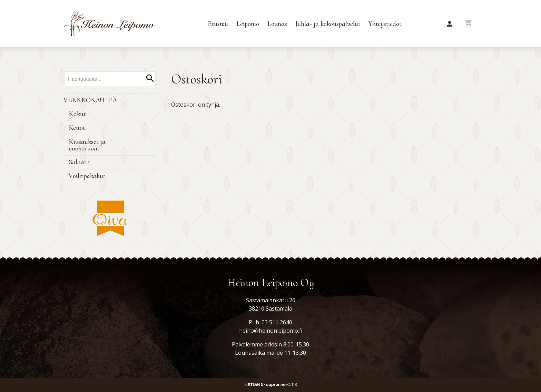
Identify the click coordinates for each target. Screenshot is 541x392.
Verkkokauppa (90, 100)
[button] (450, 24)
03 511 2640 (277, 322)
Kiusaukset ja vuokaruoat (87, 145)
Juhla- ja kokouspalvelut (328, 24)
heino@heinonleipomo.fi (271, 331)
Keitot (77, 128)
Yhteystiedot (385, 24)
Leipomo (248, 24)
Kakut (77, 114)
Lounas (277, 24)
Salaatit (79, 162)
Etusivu (218, 24)
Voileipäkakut (87, 176)
